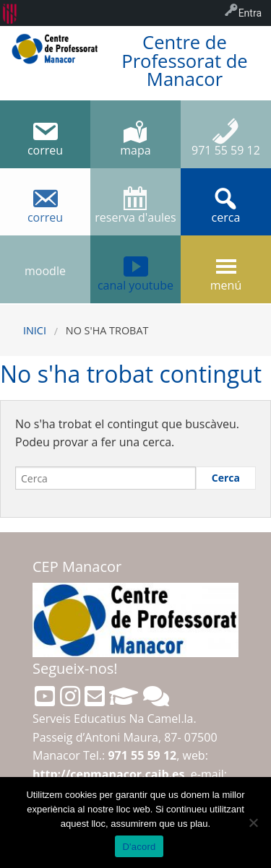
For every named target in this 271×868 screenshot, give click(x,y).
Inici (35, 330)
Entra (250, 13)
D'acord (139, 847)
